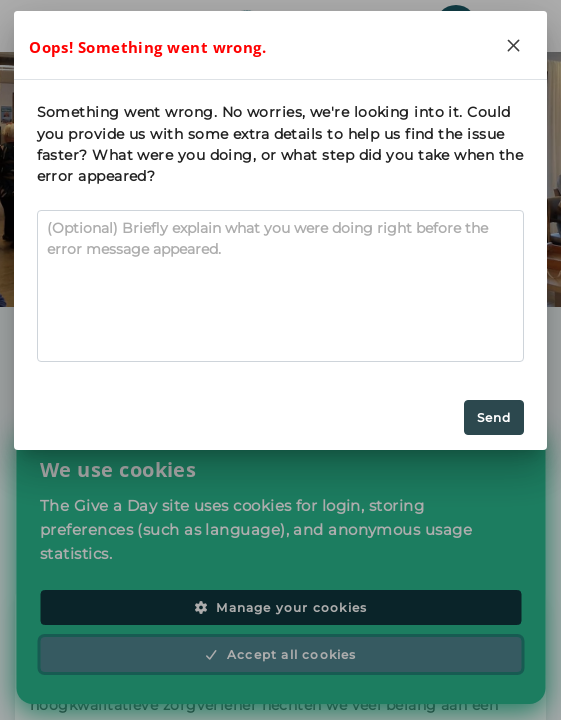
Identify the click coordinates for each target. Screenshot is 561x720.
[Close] (513, 45)
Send (494, 417)
